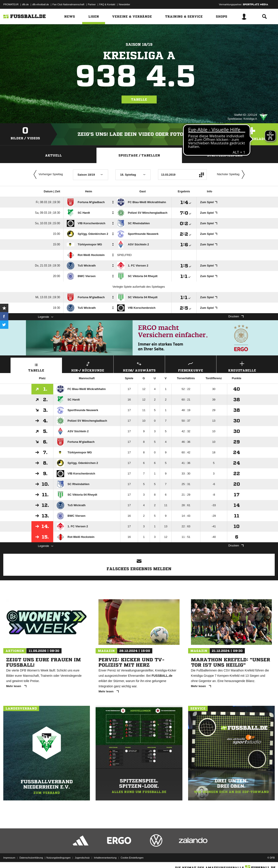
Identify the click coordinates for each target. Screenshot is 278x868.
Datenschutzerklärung (31, 858)
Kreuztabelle (242, 366)
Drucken (236, 316)
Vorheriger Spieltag (47, 175)
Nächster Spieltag (232, 175)
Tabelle (139, 99)
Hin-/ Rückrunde (88, 366)
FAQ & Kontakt (107, 4)
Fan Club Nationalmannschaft (68, 4)
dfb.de (25, 4)
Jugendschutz (82, 858)
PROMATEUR (11, 4)
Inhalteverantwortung (105, 858)
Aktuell (53, 155)
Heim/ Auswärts (139, 366)
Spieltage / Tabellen (139, 155)
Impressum (9, 858)
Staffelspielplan (225, 155)
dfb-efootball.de (41, 4)
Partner (92, 4)
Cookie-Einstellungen (132, 858)
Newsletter (124, 4)
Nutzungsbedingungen (58, 858)
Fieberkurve (191, 366)
